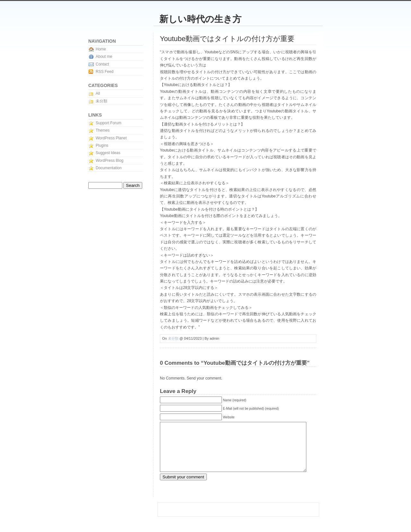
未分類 (173, 338)
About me (104, 57)
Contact (102, 64)
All (98, 93)
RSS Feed (105, 72)
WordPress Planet (111, 138)
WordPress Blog (109, 161)
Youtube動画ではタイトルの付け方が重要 (227, 39)
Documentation (109, 168)
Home (101, 49)
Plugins (102, 145)
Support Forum (109, 123)
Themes (103, 130)
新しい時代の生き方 (200, 19)
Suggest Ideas (108, 153)
